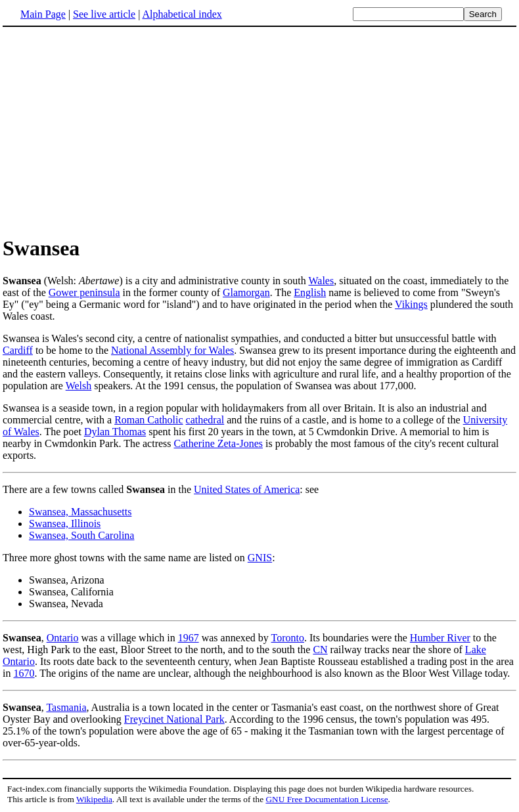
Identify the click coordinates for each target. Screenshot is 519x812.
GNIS (260, 558)
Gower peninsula (84, 292)
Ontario (63, 638)
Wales (322, 281)
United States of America (247, 489)
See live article (104, 14)
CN (320, 650)
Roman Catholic (148, 420)
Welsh (79, 386)
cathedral (205, 420)
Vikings (411, 304)
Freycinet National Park (174, 719)
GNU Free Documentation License (327, 799)
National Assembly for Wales (172, 350)
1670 (24, 673)
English (310, 292)
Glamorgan (246, 292)
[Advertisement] (113, 131)
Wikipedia (94, 799)
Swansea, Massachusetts (80, 512)
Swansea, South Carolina (81, 535)
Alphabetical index (182, 14)
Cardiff (18, 350)
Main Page (43, 14)
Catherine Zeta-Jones (219, 443)
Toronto (288, 638)
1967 (189, 638)
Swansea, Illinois (65, 524)
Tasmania (66, 707)
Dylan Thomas (115, 432)
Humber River (440, 638)
